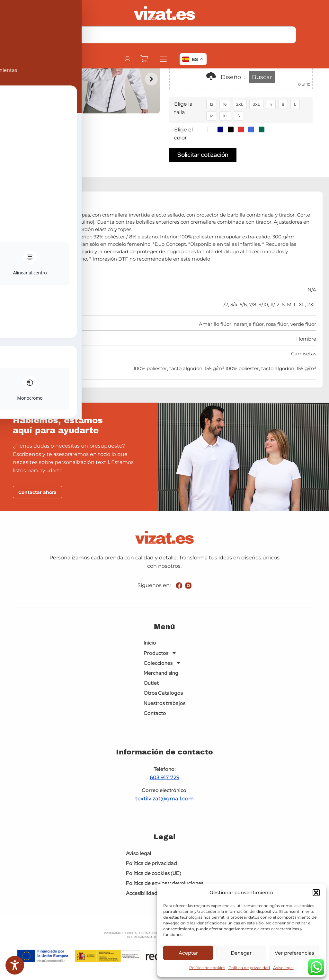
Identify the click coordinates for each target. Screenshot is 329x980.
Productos (160, 653)
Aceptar (188, 953)
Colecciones (162, 663)
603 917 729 (165, 778)
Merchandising (161, 674)
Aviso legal (283, 968)
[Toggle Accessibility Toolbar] (15, 965)
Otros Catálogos (163, 694)
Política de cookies (207, 968)
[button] (316, 893)
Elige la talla (183, 108)
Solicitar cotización (203, 155)
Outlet (151, 684)
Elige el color (183, 134)
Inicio (150, 643)
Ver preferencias (294, 953)
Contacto (155, 713)
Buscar (262, 77)
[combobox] (164, 35)
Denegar (241, 953)
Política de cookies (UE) (154, 874)
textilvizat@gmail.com (164, 799)
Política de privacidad (249, 968)
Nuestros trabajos (164, 704)
